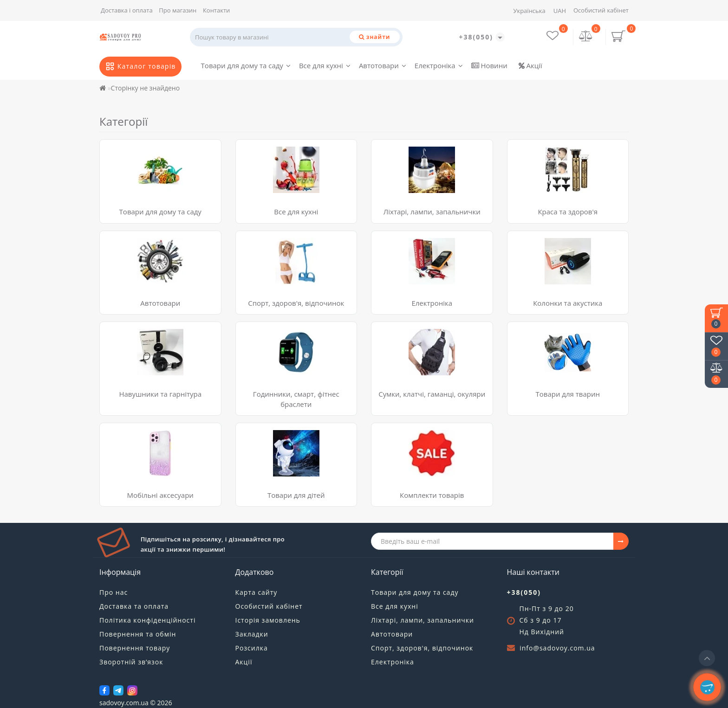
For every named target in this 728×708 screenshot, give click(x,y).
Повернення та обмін (138, 634)
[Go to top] (707, 658)
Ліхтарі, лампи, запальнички (432, 212)
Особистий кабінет (601, 10)
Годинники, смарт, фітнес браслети (296, 399)
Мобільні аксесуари (160, 495)
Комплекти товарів (432, 495)
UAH (560, 11)
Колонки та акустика (568, 303)
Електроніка (439, 65)
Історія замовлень (268, 620)
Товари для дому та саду (246, 65)
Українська (529, 11)
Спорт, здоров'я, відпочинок (296, 303)
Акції (530, 65)
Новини (489, 65)
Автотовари (383, 65)
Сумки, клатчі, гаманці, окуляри (432, 394)
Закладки (252, 634)
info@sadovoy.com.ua (557, 648)
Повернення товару (135, 648)
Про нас (114, 592)
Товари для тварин (568, 394)
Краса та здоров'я (568, 212)
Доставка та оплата (134, 606)
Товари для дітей (296, 495)
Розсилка (252, 648)
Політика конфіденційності (147, 620)
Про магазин (178, 10)
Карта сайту (257, 592)
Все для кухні (325, 65)
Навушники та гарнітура (160, 394)
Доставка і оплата (127, 10)
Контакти (216, 10)
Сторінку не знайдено (146, 88)
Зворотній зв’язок (131, 662)
